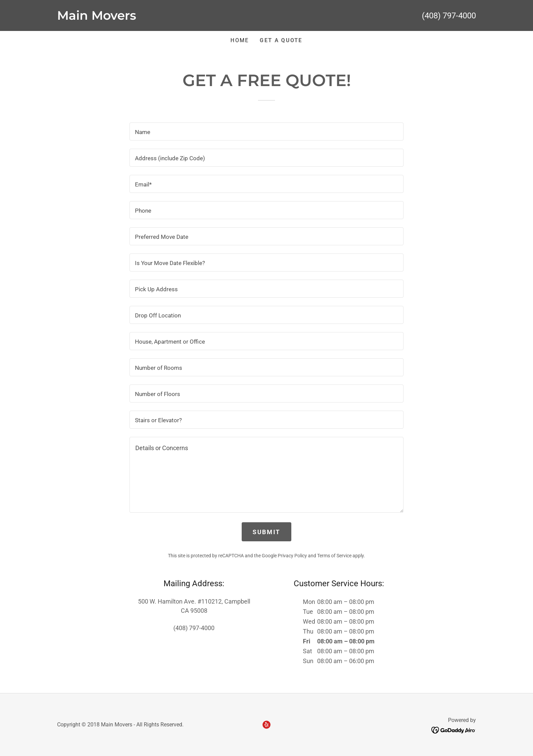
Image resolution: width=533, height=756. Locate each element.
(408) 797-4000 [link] (449, 16)
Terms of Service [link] (334, 556)
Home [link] (240, 40)
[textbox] (266, 132)
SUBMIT (266, 532)
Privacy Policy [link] (292, 556)
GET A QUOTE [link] (281, 40)
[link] (162, 18)
